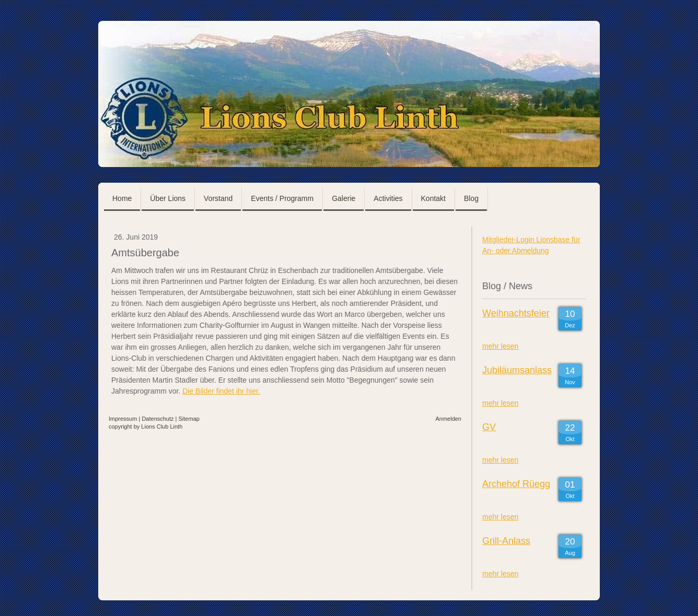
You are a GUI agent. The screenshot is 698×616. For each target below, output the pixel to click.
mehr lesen (500, 346)
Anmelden (448, 419)
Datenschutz (158, 419)
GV (489, 427)
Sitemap (189, 419)
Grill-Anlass (506, 541)
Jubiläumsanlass (517, 370)
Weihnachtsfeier (516, 313)
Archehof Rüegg (516, 484)
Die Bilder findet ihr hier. (221, 391)
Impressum (123, 419)
